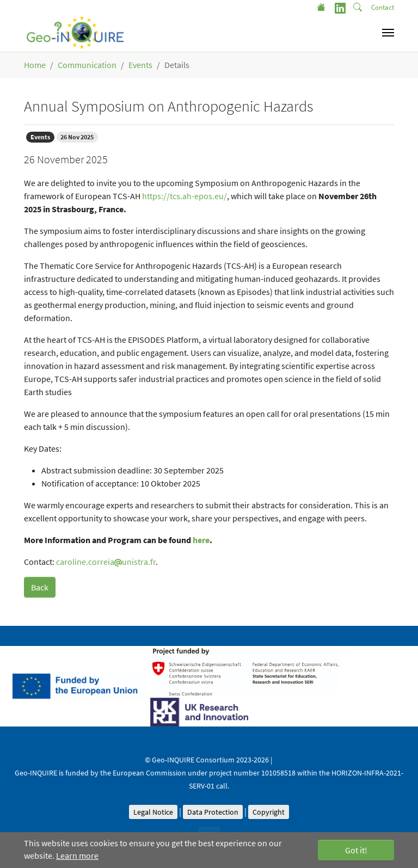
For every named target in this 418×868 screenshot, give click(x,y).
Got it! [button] (356, 850)
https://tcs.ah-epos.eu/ (185, 196)
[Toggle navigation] (388, 33)
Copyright (269, 812)
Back (40, 587)
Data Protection (213, 812)
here (201, 540)
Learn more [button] (77, 855)
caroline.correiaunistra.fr (106, 562)
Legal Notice (153, 812)
